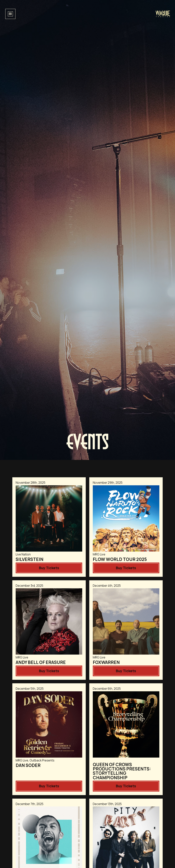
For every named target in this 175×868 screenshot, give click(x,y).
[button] (10, 14)
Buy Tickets (49, 568)
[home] (163, 14)
